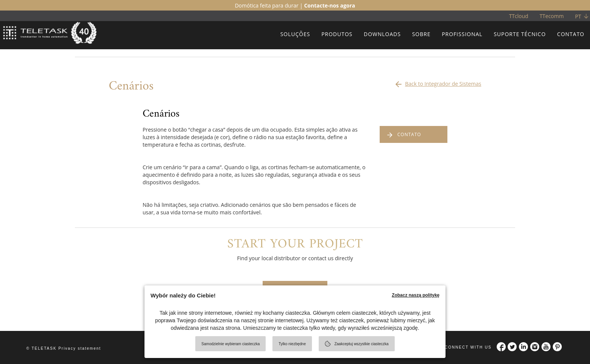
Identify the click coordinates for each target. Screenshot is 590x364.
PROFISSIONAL (462, 34)
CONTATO (571, 34)
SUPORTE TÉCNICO (520, 34)
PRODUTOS (337, 34)
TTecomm (552, 16)
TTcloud (519, 16)
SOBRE (421, 34)
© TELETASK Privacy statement (64, 348)
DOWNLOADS (382, 34)
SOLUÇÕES (295, 34)
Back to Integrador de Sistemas (438, 82)
